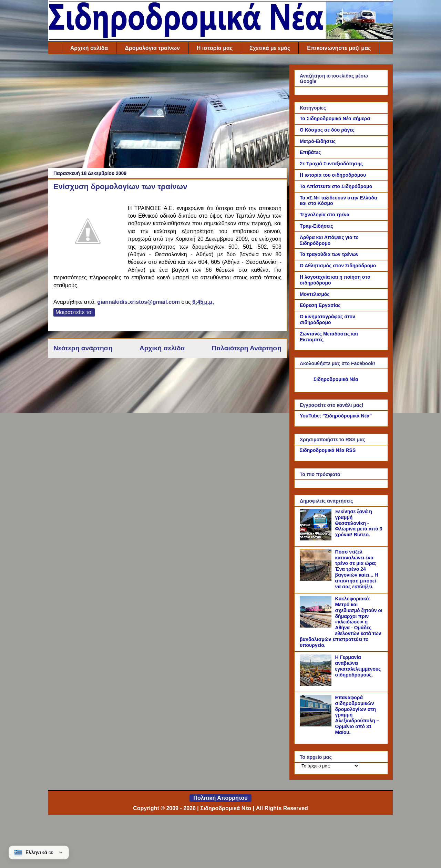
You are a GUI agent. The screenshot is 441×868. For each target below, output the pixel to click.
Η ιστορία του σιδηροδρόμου (333, 175)
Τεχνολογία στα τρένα (325, 215)
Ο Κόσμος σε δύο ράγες (327, 130)
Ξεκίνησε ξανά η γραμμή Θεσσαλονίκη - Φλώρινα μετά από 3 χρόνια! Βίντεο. (359, 523)
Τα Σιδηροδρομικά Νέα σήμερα (335, 118)
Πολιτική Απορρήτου (220, 798)
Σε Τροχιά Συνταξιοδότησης (331, 164)
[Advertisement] (167, 113)
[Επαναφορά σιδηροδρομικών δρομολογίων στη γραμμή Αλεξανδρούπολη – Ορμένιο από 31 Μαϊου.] (317, 725)
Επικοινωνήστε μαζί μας (339, 48)
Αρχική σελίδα (89, 48)
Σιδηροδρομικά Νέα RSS (328, 450)
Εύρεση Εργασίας (320, 305)
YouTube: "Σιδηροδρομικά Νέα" (336, 416)
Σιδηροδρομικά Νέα (336, 379)
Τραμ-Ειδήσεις (316, 226)
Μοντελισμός (315, 294)
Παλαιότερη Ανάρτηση (247, 348)
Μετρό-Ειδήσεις (318, 141)
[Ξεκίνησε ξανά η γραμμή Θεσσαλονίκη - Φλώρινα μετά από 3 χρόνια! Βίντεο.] (317, 539)
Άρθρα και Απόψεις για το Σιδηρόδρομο (329, 240)
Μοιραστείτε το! (74, 312)
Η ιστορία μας (215, 48)
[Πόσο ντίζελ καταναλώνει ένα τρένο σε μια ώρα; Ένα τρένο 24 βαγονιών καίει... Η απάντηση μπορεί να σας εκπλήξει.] (317, 579)
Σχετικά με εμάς (270, 48)
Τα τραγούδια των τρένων (329, 254)
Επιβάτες (310, 152)
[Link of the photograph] (88, 232)
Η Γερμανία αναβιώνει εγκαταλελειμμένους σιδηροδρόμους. (358, 666)
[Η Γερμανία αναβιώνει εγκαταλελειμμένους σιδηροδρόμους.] (317, 684)
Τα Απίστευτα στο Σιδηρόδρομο (336, 186)
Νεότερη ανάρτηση (83, 348)
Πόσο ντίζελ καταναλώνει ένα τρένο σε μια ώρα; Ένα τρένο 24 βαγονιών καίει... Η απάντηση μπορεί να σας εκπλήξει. (357, 569)
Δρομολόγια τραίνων (152, 48)
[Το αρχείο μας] (330, 766)
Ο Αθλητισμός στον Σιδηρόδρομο (338, 266)
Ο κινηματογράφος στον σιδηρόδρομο (327, 319)
